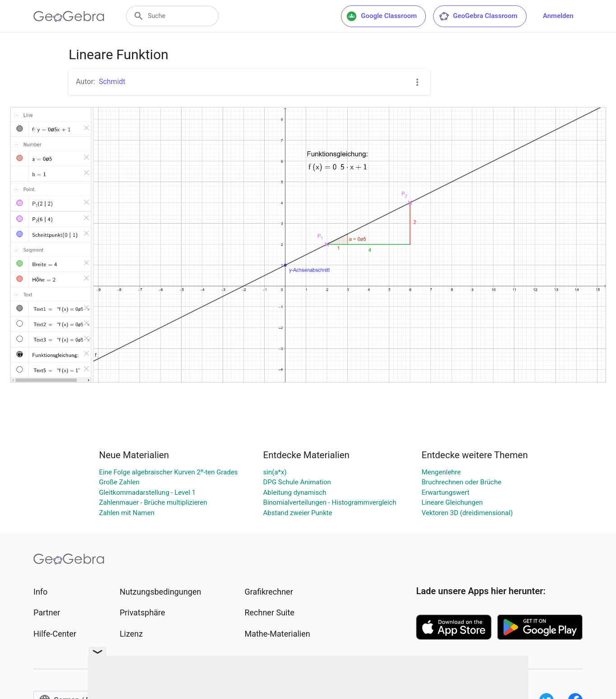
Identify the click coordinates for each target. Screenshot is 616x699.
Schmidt (112, 82)
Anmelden (558, 16)
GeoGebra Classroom (478, 16)
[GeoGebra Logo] (69, 16)
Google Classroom (382, 16)
